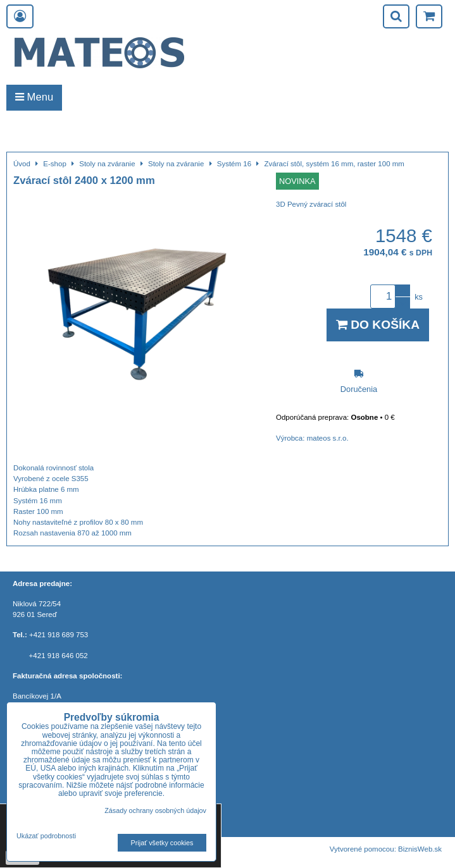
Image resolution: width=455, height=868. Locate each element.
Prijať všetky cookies (162, 843)
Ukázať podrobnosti (46, 836)
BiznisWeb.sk (420, 849)
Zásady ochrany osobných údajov (155, 810)
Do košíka (378, 325)
